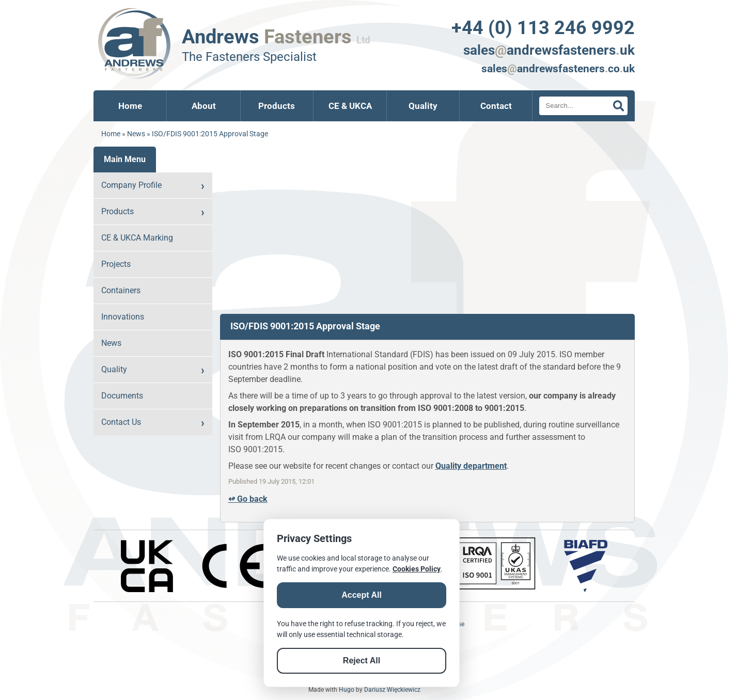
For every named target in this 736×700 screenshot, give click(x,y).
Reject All (362, 661)
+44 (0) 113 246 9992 (543, 28)
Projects (116, 264)
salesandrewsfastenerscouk (558, 69)
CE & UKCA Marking (137, 238)
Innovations (123, 317)
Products (277, 106)
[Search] (583, 106)
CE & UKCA (350, 106)
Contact (496, 106)
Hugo (347, 690)
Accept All (362, 595)
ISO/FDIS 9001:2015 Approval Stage (210, 134)
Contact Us (121, 422)
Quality (423, 106)
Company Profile (131, 185)
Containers (121, 290)
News (136, 134)
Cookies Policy (417, 569)
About (204, 106)
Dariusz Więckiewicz (392, 690)
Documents (122, 396)
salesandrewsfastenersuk (549, 50)
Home (130, 106)
